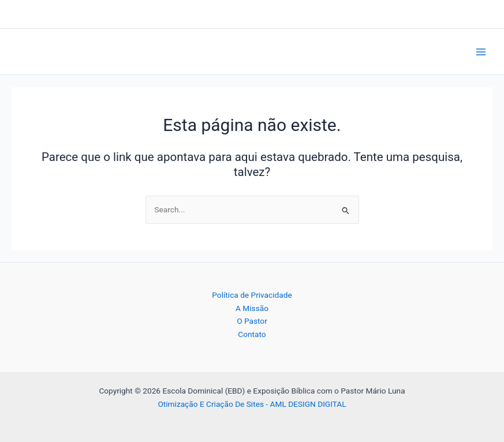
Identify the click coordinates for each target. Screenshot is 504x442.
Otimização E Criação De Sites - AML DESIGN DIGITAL (252, 404)
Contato (252, 334)
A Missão (252, 308)
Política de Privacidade (252, 295)
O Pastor (252, 321)
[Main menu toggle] (481, 52)
